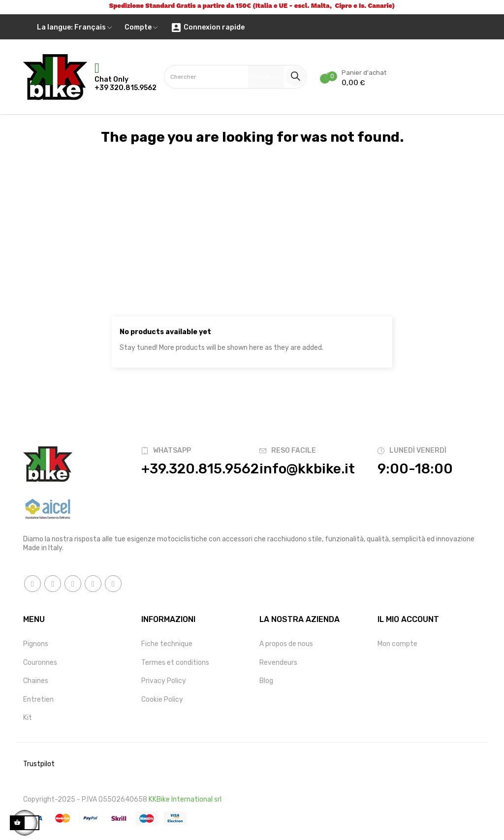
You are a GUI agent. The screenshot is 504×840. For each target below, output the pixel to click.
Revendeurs (278, 663)
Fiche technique (167, 644)
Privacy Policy (164, 681)
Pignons (36, 644)
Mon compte (397, 644)
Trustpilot (39, 764)
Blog (266, 681)
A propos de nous (286, 644)
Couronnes (40, 663)
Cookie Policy (162, 700)
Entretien (38, 700)
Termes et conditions (175, 663)
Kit (28, 718)
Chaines (36, 681)
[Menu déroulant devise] (74, 28)
